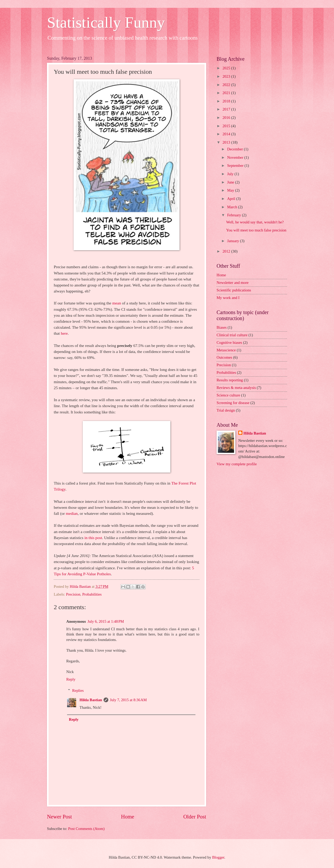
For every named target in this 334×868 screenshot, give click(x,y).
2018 (227, 101)
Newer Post (59, 817)
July (231, 174)
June (231, 182)
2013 (227, 142)
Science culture (228, 395)
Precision (73, 594)
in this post (93, 538)
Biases (222, 327)
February (234, 215)
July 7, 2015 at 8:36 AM (128, 700)
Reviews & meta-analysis (236, 388)
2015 (227, 126)
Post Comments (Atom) (86, 829)
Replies (78, 690)
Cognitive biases (229, 343)
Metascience (226, 350)
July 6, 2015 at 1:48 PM (106, 621)
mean (117, 303)
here (64, 333)
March (232, 207)
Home (128, 817)
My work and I (228, 298)
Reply (71, 679)
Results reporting (230, 380)
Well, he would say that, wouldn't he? (255, 222)
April (232, 199)
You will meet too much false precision (256, 230)
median (72, 513)
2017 (227, 109)
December (235, 149)
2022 (227, 85)
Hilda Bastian (91, 700)
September (236, 166)
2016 (227, 118)
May (231, 190)
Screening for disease (233, 403)
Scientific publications (234, 290)
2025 (227, 68)
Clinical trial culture (232, 335)
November (236, 157)
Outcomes (224, 357)
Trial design (226, 410)
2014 (227, 134)
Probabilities (92, 594)
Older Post (195, 817)
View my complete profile (237, 464)
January (233, 241)
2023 (227, 76)
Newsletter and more (233, 283)
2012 (227, 251)
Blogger (218, 857)
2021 (227, 93)
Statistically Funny (106, 22)
